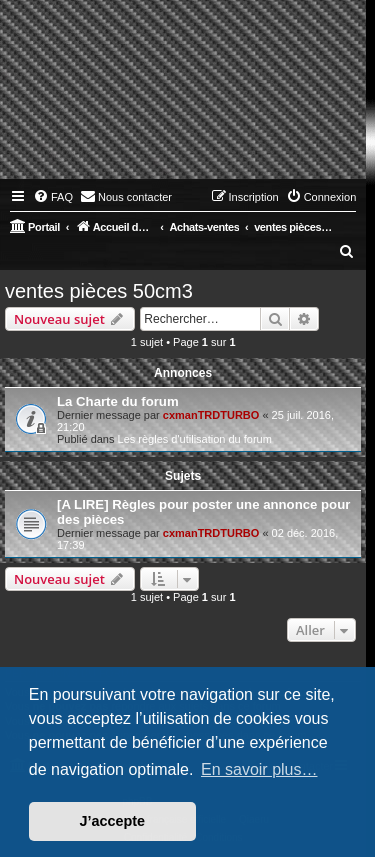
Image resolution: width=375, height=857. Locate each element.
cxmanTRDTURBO (211, 415)
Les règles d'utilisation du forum (195, 439)
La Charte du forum (118, 401)
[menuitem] (53, 197)
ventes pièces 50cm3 (99, 291)
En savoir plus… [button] (259, 769)
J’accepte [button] (113, 821)
